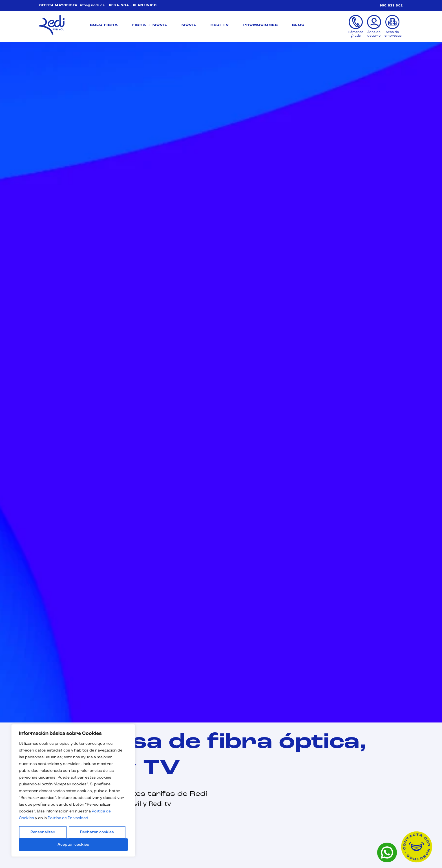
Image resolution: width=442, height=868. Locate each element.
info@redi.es (92, 5)
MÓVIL (189, 25)
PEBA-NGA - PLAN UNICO (133, 5)
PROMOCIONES (261, 25)
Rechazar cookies (97, 832)
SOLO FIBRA (104, 25)
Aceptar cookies (73, 845)
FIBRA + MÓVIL (150, 25)
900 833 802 (391, 6)
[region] (73, 790)
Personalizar (43, 832)
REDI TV (220, 25)
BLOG (298, 25)
